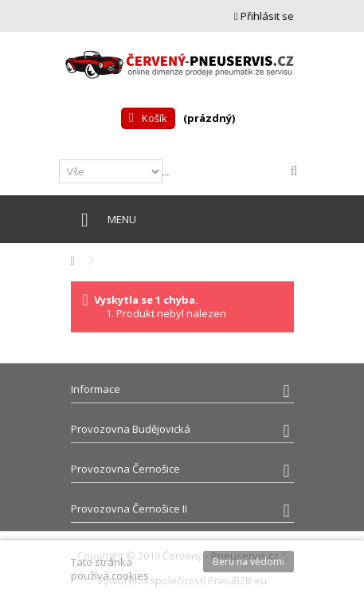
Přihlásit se (264, 16)
